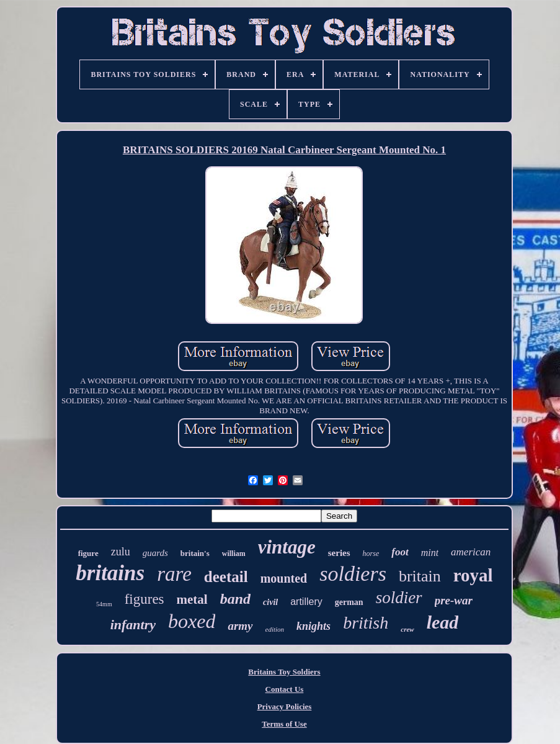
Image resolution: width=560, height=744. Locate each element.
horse (371, 554)
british (366, 623)
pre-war (454, 600)
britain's (195, 553)
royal (473, 575)
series (339, 553)
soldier (399, 598)
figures (144, 599)
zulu (121, 552)
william (234, 554)
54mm (104, 604)
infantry (133, 625)
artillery (306, 602)
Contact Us (285, 689)
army (240, 626)
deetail (226, 577)
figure (88, 553)
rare (174, 574)
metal (192, 599)
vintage (287, 547)
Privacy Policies (285, 706)
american (471, 552)
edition (275, 629)
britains (110, 573)
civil (270, 602)
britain (420, 576)
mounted (284, 578)
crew (407, 629)
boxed (192, 621)
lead (443, 622)
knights (313, 626)
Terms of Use (284, 724)
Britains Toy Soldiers (284, 672)
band (235, 599)
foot (400, 552)
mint (430, 553)
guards (155, 553)
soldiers (353, 574)
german (349, 602)
